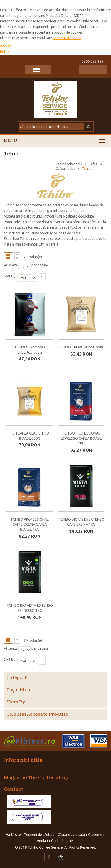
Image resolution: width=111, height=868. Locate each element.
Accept (6, 46)
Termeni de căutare (39, 835)
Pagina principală (69, 164)
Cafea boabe (66, 169)
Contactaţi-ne (62, 841)
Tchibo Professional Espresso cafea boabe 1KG (81, 438)
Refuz (5, 52)
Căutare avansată (71, 835)
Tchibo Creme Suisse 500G (81, 347)
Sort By (10, 276)
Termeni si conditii (67, 38)
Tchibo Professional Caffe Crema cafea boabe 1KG (30, 524)
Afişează (11, 265)
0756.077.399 (93, 61)
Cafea (93, 164)
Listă (16, 256)
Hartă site (13, 835)
